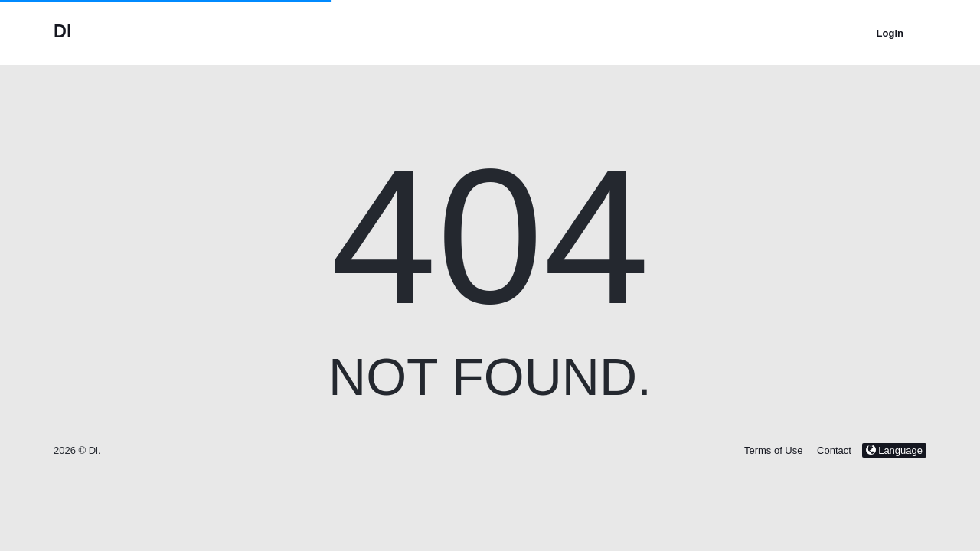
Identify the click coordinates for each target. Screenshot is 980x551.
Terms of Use (774, 450)
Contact (834, 450)
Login (890, 33)
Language (894, 450)
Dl (62, 31)
